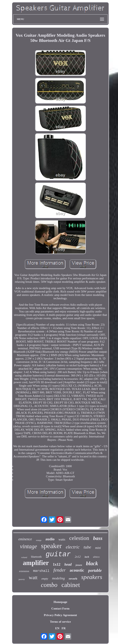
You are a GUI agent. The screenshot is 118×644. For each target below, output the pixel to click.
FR (64, 628)
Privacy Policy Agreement (60, 615)
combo (49, 585)
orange (39, 540)
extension (24, 571)
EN (57, 628)
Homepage (60, 602)
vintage (28, 546)
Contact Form (60, 609)
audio (50, 539)
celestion (79, 538)
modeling (58, 578)
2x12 (78, 557)
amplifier (36, 563)
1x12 (57, 564)
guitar (58, 554)
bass (98, 538)
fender (59, 570)
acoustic (77, 570)
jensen (79, 565)
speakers (92, 577)
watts (62, 539)
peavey (22, 579)
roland (24, 557)
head (68, 564)
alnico (96, 557)
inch (87, 557)
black (92, 563)
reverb (73, 579)
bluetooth (36, 557)
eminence (25, 539)
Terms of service (60, 622)
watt (33, 578)
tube (87, 547)
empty (45, 579)
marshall (41, 571)
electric (73, 547)
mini (98, 548)
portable (95, 570)
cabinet (71, 585)
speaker (51, 546)
